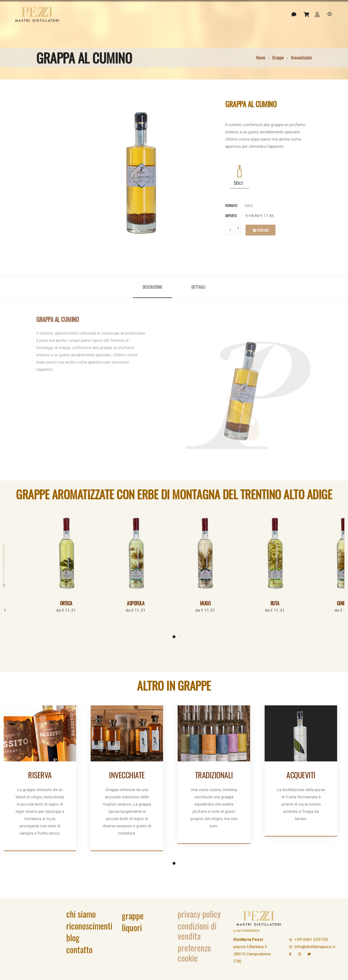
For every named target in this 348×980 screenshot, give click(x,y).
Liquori (132, 927)
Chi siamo (81, 914)
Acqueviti (301, 775)
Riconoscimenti (89, 926)
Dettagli (198, 287)
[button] (174, 637)
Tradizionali (214, 775)
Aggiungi (261, 230)
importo (231, 216)
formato (231, 206)
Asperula (136, 603)
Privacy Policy (199, 914)
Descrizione (152, 287)
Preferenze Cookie (194, 953)
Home (261, 57)
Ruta (275, 603)
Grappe (278, 57)
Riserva (40, 775)
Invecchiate (127, 775)
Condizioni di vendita (197, 931)
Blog (73, 937)
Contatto (79, 949)
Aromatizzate (301, 57)
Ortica (66, 603)
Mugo (205, 603)
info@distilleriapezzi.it (315, 947)
